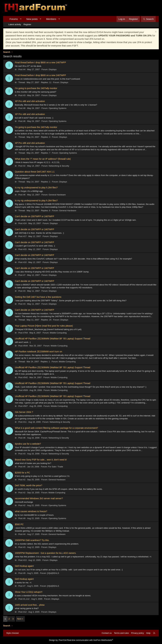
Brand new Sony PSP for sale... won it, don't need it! (41, 460)
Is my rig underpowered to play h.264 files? (36, 188)
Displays (53, 69)
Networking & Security (59, 166)
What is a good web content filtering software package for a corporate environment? (56, 428)
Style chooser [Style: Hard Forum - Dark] (13, 633)
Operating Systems (58, 108)
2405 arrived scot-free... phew (30, 605)
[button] (21, 19)
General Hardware (57, 195)
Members (51, 19)
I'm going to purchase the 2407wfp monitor (36, 88)
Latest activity (15, 24)
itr (16, 69)
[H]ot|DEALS (53, 573)
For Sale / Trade (56, 467)
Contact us (107, 633)
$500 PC (19, 524)
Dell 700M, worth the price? (28, 485)
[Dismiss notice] (155, 32)
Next (19, 619)
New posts (32, 19)
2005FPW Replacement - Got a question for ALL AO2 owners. (46, 553)
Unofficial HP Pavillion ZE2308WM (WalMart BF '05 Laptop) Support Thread (53, 339)
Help (148, 633)
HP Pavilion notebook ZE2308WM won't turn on (38, 352)
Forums (14, 19)
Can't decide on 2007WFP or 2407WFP (34, 216)
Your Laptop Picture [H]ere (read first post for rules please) (44, 326)
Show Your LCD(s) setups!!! (29, 592)
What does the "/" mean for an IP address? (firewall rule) (43, 159)
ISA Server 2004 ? (24, 412)
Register (27, 24)
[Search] (148, 19)
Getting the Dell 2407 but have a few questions (38, 297)
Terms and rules (121, 633)
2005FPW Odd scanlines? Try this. (32, 540)
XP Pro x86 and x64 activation (30, 101)
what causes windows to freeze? (31, 511)
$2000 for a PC (22, 473)
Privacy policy (137, 633)
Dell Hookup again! (24, 566)
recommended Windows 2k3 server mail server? (39, 498)
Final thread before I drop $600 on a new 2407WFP (40, 62)
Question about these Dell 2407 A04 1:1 (35, 172)
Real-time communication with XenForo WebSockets (90, 640)
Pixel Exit (63, 640)
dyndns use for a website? (28, 444)
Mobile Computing (58, 333)
